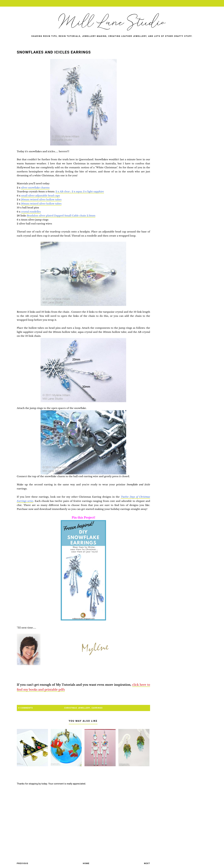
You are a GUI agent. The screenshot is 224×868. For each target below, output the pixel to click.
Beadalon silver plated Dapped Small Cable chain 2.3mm (61, 216)
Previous (23, 863)
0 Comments (26, 708)
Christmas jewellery (77, 708)
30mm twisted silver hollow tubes (41, 204)
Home (86, 863)
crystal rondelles (31, 212)
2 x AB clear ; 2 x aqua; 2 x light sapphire (80, 191)
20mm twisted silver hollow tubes (41, 200)
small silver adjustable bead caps (40, 196)
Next (147, 863)
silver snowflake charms (35, 188)
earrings (97, 708)
